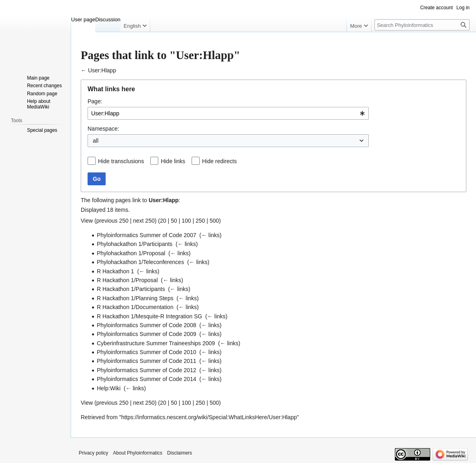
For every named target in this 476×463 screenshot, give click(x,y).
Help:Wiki (109, 388)
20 (163, 221)
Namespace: (103, 129)
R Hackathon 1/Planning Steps (135, 298)
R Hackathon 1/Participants (131, 289)
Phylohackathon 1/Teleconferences (140, 262)
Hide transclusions (121, 161)
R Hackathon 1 (115, 271)
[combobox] (228, 113)
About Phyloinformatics (138, 453)
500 (214, 221)
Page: (95, 101)
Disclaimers (180, 453)
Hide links (173, 161)
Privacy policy (93, 453)
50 (174, 221)
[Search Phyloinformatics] (422, 25)
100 (186, 221)
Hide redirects (219, 161)
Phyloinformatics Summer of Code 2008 (146, 325)
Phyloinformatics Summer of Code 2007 (146, 235)
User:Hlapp (102, 70)
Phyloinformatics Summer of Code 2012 (146, 370)
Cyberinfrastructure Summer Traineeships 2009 (156, 343)
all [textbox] (96, 141)
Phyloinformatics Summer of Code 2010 (146, 352)
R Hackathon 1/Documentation (135, 307)
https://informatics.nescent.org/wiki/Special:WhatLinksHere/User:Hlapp (209, 417)
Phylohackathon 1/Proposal (131, 253)
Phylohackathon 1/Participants (135, 244)
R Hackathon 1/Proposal (127, 280)
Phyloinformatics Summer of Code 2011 (146, 361)
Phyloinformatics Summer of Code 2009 (146, 334)
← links (210, 235)
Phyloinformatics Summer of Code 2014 (146, 379)
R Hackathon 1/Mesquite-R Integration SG (149, 316)
